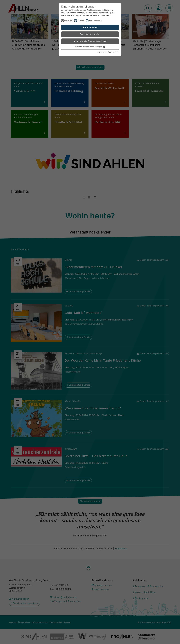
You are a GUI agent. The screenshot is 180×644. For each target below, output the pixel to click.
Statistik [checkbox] (81, 20)
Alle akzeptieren (90, 27)
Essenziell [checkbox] (68, 20)
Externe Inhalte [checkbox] (95, 20)
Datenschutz (113, 52)
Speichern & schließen (90, 34)
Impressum (102, 52)
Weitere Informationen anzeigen (90, 47)
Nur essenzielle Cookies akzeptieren (90, 41)
